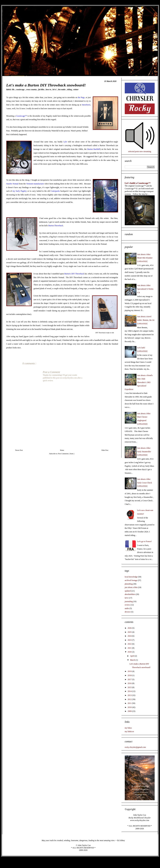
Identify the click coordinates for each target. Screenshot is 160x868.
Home (62, 450)
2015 (130, 687)
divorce (128, 612)
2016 (130, 683)
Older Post (105, 450)
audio (127, 608)
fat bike (42, 90)
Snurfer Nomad (12, 184)
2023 (130, 640)
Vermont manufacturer (35, 184)
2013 (130, 695)
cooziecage (20, 90)
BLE (13, 90)
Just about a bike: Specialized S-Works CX (145, 289)
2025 (130, 632)
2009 (130, 711)
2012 (130, 699)
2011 (130, 703)
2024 (130, 636)
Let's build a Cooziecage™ (138, 183)
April (132, 656)
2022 (130, 644)
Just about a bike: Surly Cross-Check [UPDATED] (145, 483)
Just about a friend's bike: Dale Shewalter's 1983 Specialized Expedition (139, 382)
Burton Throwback (56, 226)
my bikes (128, 728)
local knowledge (131, 577)
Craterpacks (55, 191)
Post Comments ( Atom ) (66, 454)
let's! (55, 90)
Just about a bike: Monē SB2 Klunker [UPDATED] (145, 258)
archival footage (131, 580)
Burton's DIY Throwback (74, 274)
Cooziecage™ (21, 116)
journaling (129, 601)
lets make (62, 90)
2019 (130, 671)
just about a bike (131, 587)
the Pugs (81, 97)
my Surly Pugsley (20, 191)
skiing (70, 90)
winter (76, 90)
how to (49, 90)
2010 (130, 707)
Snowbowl (86, 105)
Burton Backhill (94, 149)
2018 (130, 675)
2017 (130, 679)
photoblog (129, 584)
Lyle (65, 142)
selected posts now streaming (140, 151)
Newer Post (19, 450)
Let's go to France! (145, 541)
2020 (130, 652)
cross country (32, 90)
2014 (130, 691)
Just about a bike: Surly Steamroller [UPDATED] (144, 452)
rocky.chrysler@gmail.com (135, 747)
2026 (130, 628)
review (127, 605)
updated (128, 591)
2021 (130, 648)
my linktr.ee (129, 731)
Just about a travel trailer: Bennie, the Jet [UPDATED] (146, 320)
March (133, 660)
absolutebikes (130, 594)
